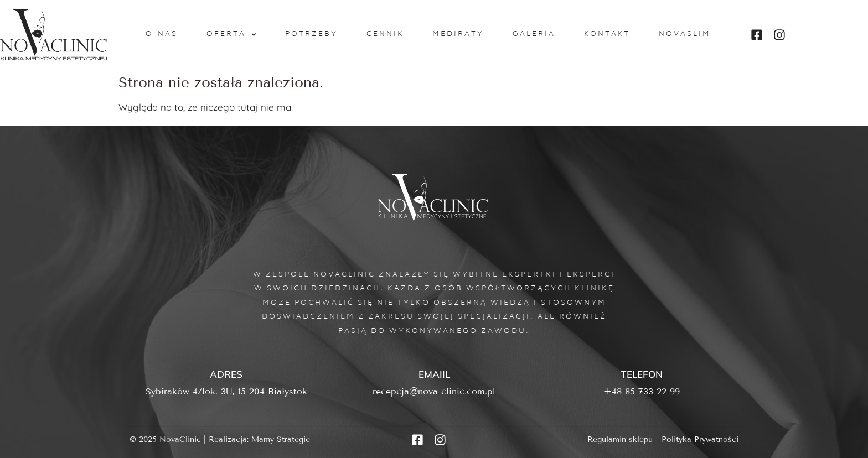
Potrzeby (311, 34)
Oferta (231, 35)
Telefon (642, 374)
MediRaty (458, 34)
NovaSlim (685, 34)
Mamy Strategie (281, 439)
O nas (162, 34)
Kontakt (607, 34)
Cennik (385, 34)
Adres (226, 374)
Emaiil (434, 374)
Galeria (534, 34)
